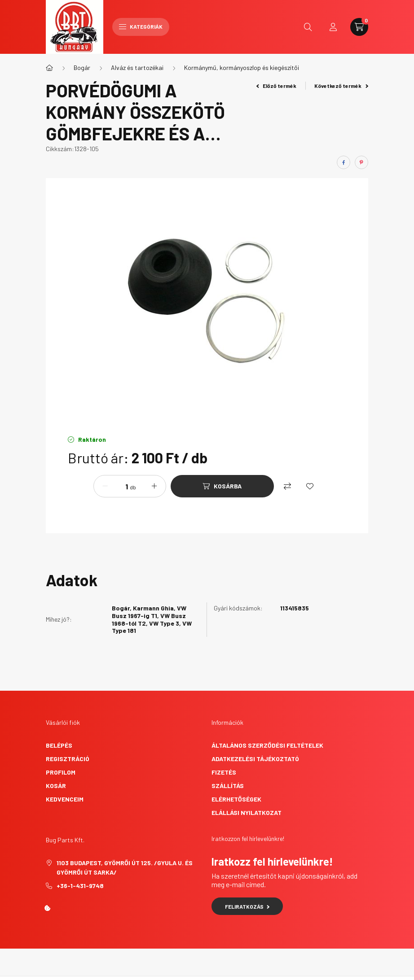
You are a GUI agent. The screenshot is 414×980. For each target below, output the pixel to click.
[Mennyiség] (120, 486)
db (133, 487)
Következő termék (341, 86)
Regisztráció (68, 759)
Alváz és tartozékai (137, 68)
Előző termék (277, 86)
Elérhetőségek (236, 799)
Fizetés (224, 772)
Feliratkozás (247, 906)
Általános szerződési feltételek (267, 745)
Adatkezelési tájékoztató (255, 759)
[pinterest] (361, 162)
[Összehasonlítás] (287, 486)
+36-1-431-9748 (80, 886)
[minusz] (105, 486)
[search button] (308, 27)
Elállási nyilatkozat (247, 812)
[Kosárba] (222, 486)
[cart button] (359, 27)
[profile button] (333, 27)
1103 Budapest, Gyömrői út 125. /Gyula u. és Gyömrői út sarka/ (125, 867)
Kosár (56, 786)
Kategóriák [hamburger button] (141, 26)
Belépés (59, 745)
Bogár (82, 68)
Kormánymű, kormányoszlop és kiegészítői (242, 68)
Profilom (61, 772)
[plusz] (154, 486)
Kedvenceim (65, 799)
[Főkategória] (49, 68)
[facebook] (344, 162)
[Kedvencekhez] (310, 486)
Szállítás (228, 786)
